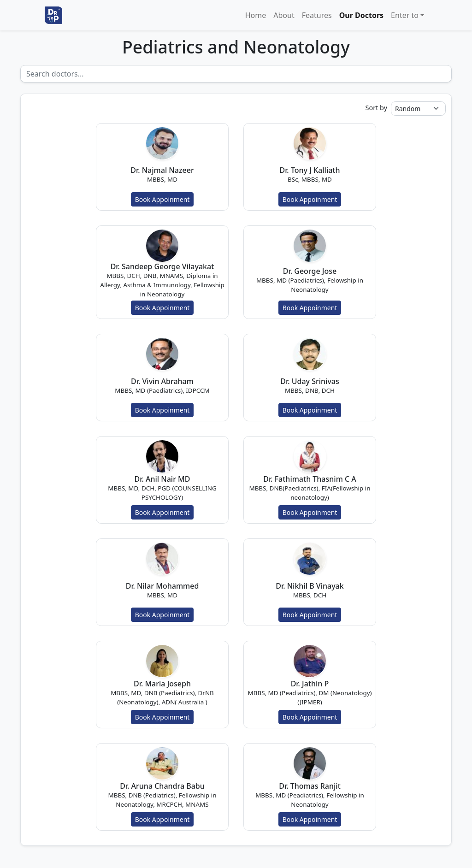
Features (317, 15)
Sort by (376, 108)
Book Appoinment (162, 199)
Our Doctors (361, 15)
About (284, 15)
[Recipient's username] (236, 74)
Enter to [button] (405, 15)
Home (256, 15)
